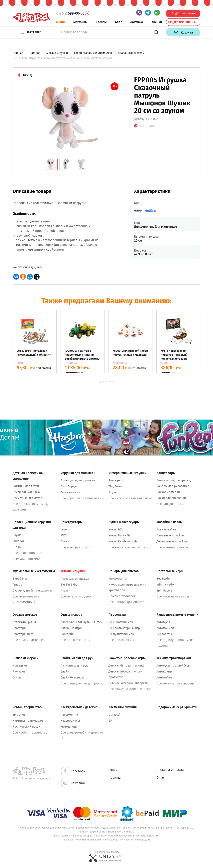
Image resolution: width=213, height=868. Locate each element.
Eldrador (18, 541)
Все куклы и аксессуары (128, 547)
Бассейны (67, 634)
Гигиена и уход (71, 492)
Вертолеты (164, 634)
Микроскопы (118, 579)
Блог (118, 22)
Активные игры (71, 628)
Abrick (65, 541)
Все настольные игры (174, 596)
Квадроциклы (70, 721)
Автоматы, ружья (25, 622)
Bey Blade (163, 579)
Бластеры (19, 628)
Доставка (137, 22)
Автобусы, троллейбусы (173, 666)
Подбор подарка (183, 13)
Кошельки (20, 666)
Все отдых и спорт (75, 640)
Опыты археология (122, 596)
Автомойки (164, 677)
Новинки (156, 22)
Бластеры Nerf (23, 634)
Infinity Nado (165, 585)
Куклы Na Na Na (119, 535)
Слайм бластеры (72, 677)
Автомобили (165, 628)
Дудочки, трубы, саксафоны (32, 591)
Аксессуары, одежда (75, 579)
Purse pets (116, 480)
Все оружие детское (29, 640)
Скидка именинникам (183, 22)
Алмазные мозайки (170, 535)
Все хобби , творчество (31, 732)
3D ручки (19, 715)
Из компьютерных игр (124, 628)
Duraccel (114, 715)
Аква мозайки (166, 529)
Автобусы (163, 622)
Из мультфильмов (121, 634)
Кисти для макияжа (26, 492)
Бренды (101, 22)
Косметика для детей (27, 498)
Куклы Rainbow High (123, 541)
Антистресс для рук (74, 666)
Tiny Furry (115, 486)
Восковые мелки (168, 492)
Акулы (113, 492)
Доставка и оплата (170, 770)
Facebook (73, 771)
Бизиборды (69, 486)
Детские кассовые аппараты (128, 683)
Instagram (73, 783)
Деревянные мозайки (172, 541)
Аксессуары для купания (78, 480)
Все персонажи (121, 640)
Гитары (18, 585)
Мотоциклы (69, 727)
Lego (64, 529)
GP (110, 721)
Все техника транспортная (178, 683)
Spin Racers (164, 591)
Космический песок (26, 727)
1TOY (64, 535)
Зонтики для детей (26, 486)
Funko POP (20, 547)
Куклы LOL (116, 529)
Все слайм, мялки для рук (81, 683)
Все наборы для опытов (128, 602)
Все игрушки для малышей (82, 498)
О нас (161, 778)
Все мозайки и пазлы (174, 547)
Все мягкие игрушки (77, 596)
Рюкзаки (19, 671)
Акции (60, 22)
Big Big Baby (69, 585)
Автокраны (164, 671)
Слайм (65, 671)
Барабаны (20, 579)
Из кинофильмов (121, 622)
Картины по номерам (28, 721)
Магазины (80, 22)
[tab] (51, 164)
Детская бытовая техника (126, 666)
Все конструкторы (75, 547)
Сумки (17, 677)
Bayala (17, 535)
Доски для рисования (172, 498)
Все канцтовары (170, 504)
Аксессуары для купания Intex (81, 622)
